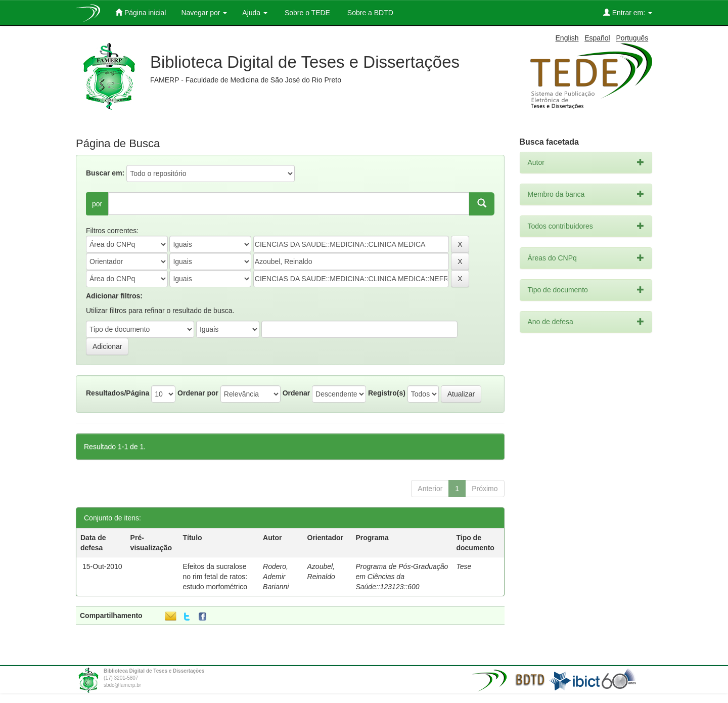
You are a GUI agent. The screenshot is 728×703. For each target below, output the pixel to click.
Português (632, 38)
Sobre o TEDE (306, 13)
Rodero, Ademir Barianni (276, 577)
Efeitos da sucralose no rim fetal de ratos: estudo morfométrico (215, 577)
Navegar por (204, 13)
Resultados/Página (118, 393)
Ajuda (255, 13)
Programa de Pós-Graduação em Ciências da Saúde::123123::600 (402, 577)
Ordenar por (198, 393)
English (567, 38)
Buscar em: (105, 173)
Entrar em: (628, 12)
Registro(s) (387, 393)
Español (597, 38)
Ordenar (296, 393)
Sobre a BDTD (369, 13)
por (97, 204)
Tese (464, 566)
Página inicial (141, 12)
